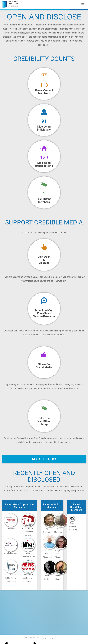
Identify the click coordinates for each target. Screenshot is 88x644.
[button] (44, 362)
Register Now (44, 459)
